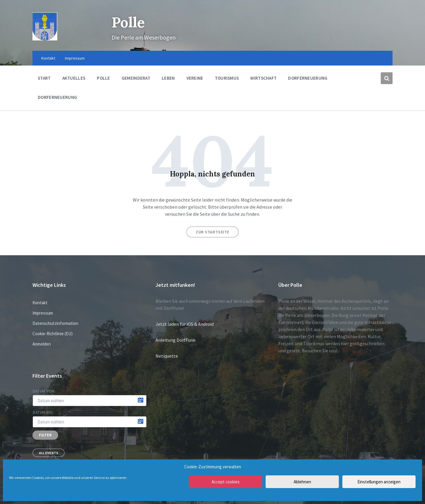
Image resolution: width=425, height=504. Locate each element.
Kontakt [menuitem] (48, 58)
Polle (128, 22)
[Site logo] (45, 39)
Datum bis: (43, 412)
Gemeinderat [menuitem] (136, 78)
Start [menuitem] (44, 78)
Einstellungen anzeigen (379, 482)
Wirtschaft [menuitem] (263, 78)
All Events (49, 453)
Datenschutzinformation (55, 323)
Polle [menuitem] (103, 78)
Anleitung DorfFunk (175, 340)
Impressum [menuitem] (75, 58)
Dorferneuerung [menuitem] (308, 78)
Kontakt (40, 303)
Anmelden (42, 344)
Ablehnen (302, 482)
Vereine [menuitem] (195, 78)
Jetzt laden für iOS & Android (185, 324)
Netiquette (167, 356)
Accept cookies (226, 482)
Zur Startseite (212, 232)
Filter (45, 435)
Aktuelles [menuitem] (74, 78)
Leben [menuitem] (168, 78)
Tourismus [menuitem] (227, 78)
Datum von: (44, 391)
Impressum (43, 313)
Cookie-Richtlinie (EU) (53, 334)
